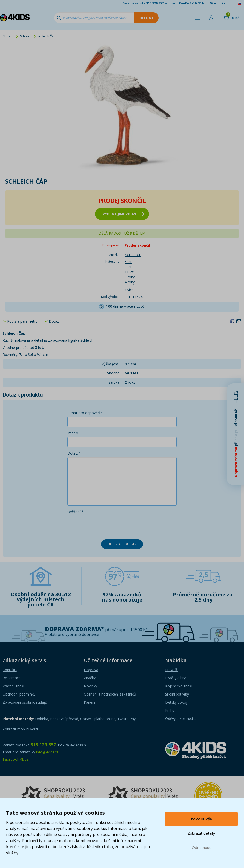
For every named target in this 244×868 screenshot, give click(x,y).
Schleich (26, 36)
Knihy (170, 710)
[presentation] (106, 526)
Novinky (90, 686)
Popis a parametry (22, 321)
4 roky (130, 282)
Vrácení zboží (13, 686)
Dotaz (54, 321)
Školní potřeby (177, 694)
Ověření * (75, 512)
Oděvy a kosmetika (181, 719)
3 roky (130, 277)
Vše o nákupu (221, 3)
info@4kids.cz (47, 752)
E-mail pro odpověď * (85, 413)
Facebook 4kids (16, 759)
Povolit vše (201, 819)
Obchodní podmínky (19, 694)
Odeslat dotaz (122, 544)
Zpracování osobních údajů (25, 702)
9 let (128, 267)
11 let (129, 272)
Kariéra (90, 702)
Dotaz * (74, 453)
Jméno (73, 433)
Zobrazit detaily (201, 833)
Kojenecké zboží (179, 686)
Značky (90, 678)
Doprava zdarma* (75, 629)
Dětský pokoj (176, 702)
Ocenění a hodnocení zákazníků (110, 694)
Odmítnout (201, 847)
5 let (128, 262)
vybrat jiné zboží (124, 214)
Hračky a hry (175, 678)
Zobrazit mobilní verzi (20, 729)
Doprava (91, 670)
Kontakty (10, 670)
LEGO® (171, 670)
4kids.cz (8, 36)
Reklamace (12, 678)
